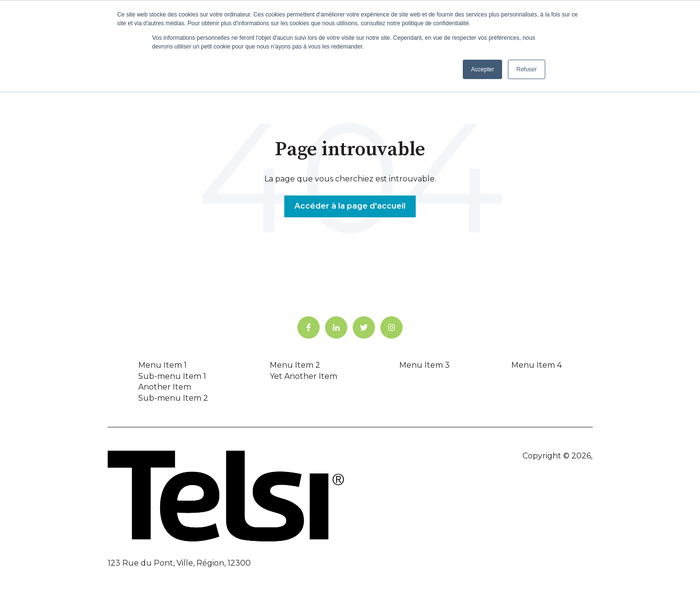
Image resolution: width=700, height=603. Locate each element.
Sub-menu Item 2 (173, 398)
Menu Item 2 (295, 365)
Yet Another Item (303, 376)
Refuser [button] (526, 69)
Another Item (165, 387)
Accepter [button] (482, 69)
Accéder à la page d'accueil (350, 206)
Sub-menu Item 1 (172, 376)
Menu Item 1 (163, 365)
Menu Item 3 (424, 365)
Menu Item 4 (537, 365)
